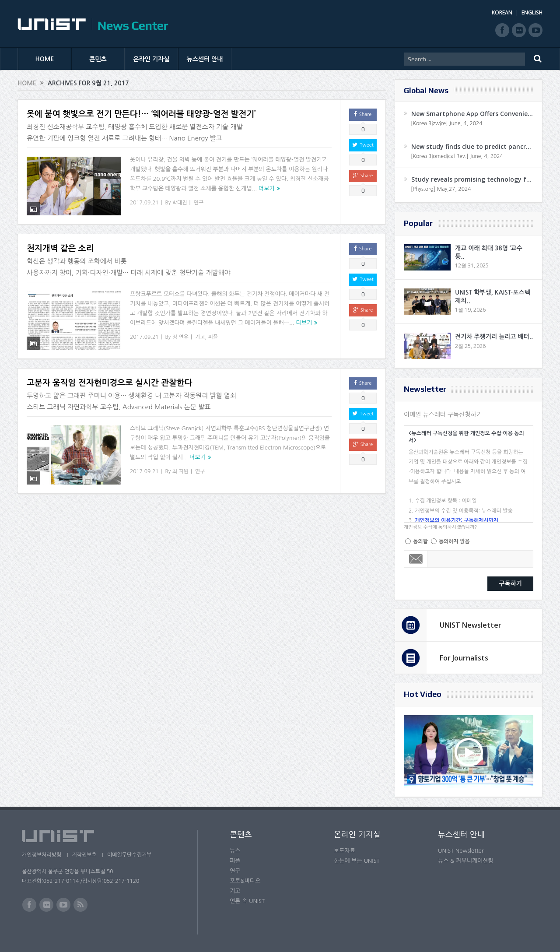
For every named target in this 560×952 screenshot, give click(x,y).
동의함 (420, 541)
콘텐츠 (98, 59)
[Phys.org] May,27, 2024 (441, 189)
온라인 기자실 (152, 59)
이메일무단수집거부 (130, 855)
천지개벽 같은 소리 (60, 243)
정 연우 (180, 331)
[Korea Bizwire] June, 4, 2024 (447, 123)
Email (416, 559)
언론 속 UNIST (247, 901)
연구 (199, 203)
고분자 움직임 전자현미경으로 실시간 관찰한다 (109, 372)
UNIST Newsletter (471, 625)
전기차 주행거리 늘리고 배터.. (494, 337)
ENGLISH (532, 12)
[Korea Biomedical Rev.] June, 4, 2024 (457, 156)
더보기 (267, 188)
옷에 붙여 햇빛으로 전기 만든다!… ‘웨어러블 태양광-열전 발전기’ (141, 114)
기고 (200, 331)
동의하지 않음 (454, 541)
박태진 (180, 203)
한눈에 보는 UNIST (357, 861)
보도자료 (345, 851)
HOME (45, 59)
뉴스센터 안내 (205, 59)
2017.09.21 (144, 203)
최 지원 (180, 460)
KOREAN (502, 12)
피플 (213, 331)
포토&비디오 (245, 881)
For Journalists (464, 658)
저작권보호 (84, 855)
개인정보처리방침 (42, 855)
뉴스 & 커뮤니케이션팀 (466, 861)
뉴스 (235, 851)
